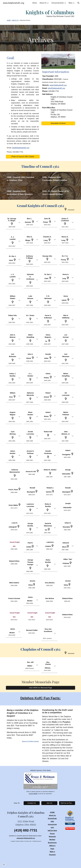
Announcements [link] (58, 3)
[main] (40, 15)
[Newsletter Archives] (58, 123)
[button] (78, 3)
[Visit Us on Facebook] (67, 803)
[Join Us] (49, 803)
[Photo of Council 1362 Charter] (23, 157)
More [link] (71, 3)
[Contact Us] (32, 803)
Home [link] (35, 3)
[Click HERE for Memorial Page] (40, 688)
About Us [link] (43, 3)
